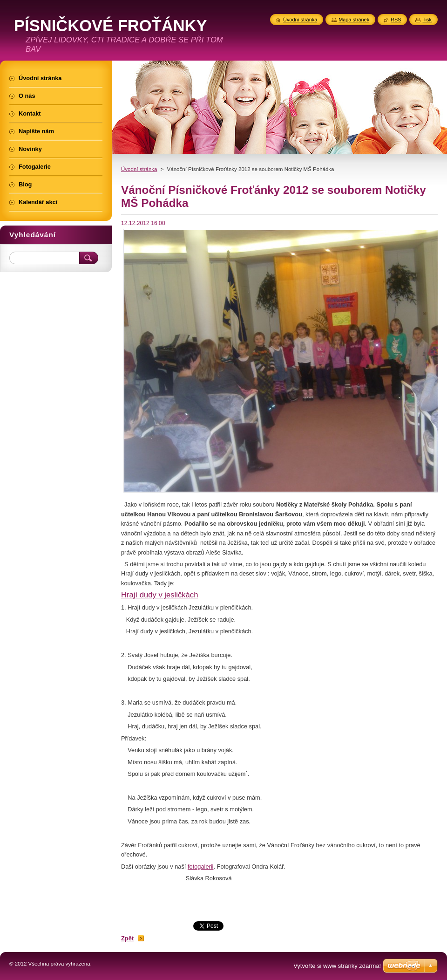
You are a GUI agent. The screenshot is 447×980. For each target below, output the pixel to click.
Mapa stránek (354, 20)
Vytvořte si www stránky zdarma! (337, 966)
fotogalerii (201, 867)
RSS (396, 20)
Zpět (127, 938)
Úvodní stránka (139, 169)
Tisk (427, 20)
